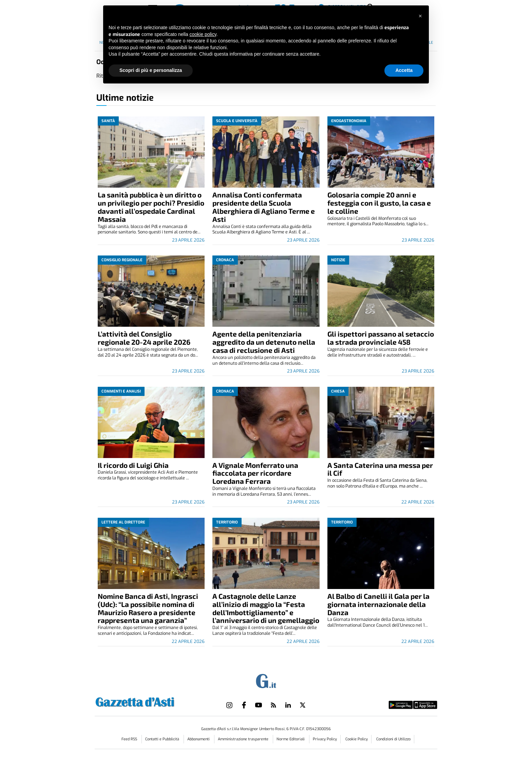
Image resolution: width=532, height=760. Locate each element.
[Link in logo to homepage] (152, 701)
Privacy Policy (325, 739)
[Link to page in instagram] (229, 705)
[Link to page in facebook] (244, 705)
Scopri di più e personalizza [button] (151, 70)
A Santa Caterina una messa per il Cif (380, 469)
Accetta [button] (404, 70)
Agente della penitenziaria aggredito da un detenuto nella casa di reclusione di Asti (264, 342)
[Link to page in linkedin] (288, 705)
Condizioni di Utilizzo (393, 739)
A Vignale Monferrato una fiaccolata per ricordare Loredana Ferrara (255, 473)
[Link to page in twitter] (303, 705)
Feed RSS (130, 739)
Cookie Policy (357, 739)
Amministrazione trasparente (244, 739)
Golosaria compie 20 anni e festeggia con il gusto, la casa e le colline (379, 203)
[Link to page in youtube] (259, 705)
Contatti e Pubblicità (163, 739)
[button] (420, 16)
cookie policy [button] (203, 34)
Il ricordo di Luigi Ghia (133, 465)
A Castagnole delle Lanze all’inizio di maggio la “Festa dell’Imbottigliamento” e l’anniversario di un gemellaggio (266, 608)
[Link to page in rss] (273, 705)
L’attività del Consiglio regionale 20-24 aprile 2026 (144, 338)
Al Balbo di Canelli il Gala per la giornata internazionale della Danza (378, 604)
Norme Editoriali (291, 739)
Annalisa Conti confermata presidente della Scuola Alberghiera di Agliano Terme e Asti (264, 207)
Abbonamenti (199, 739)
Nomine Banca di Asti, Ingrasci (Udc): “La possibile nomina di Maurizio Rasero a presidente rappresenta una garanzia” (148, 608)
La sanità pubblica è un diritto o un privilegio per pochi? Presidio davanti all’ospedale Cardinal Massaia (151, 207)
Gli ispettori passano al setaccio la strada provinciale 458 (381, 338)
